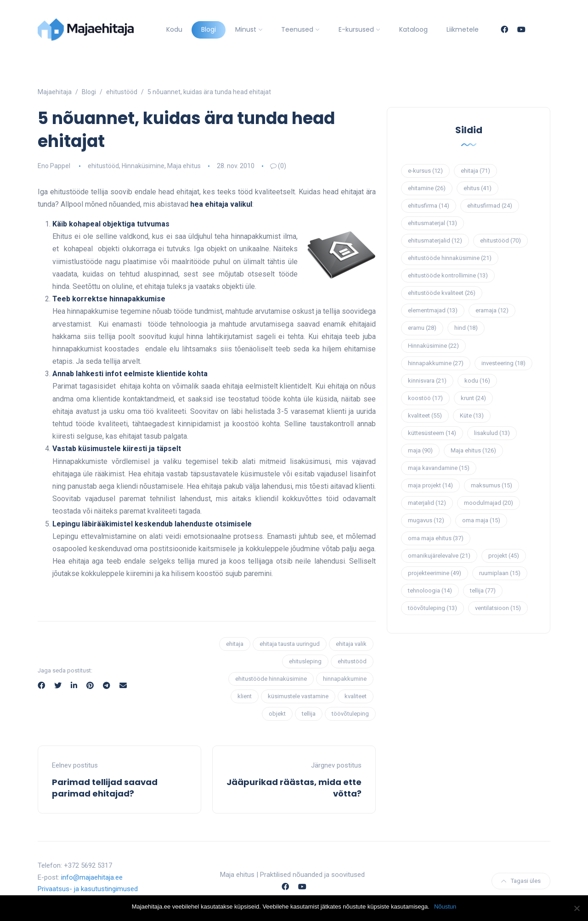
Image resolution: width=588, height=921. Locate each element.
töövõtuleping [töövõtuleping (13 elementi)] (433, 608)
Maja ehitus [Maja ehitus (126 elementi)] (473, 450)
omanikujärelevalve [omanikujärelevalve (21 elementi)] (439, 556)
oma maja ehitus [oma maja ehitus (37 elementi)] (436, 538)
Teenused (297, 29)
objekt (277, 714)
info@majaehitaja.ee (92, 877)
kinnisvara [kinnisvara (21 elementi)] (427, 381)
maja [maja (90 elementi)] (420, 450)
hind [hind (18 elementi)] (466, 328)
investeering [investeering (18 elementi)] (503, 363)
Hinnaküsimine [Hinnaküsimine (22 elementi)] (433, 346)
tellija (309, 714)
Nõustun (445, 907)
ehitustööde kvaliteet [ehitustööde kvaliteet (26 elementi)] (442, 293)
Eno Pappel (54, 166)
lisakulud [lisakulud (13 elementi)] (492, 433)
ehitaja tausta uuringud (290, 644)
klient (245, 696)
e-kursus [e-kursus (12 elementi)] (425, 171)
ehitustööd (103, 166)
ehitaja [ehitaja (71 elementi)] (475, 171)
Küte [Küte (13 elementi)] (472, 415)
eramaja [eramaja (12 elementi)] (492, 310)
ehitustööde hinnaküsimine (271, 679)
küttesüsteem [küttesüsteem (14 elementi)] (432, 433)
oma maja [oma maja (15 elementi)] (481, 520)
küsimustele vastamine (298, 696)
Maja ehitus (184, 166)
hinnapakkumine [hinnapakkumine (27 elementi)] (436, 363)
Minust (246, 29)
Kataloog (413, 29)
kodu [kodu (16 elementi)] (477, 381)
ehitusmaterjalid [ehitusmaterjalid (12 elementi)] (435, 240)
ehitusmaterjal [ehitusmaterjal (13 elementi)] (433, 223)
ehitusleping (305, 661)
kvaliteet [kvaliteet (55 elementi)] (425, 415)
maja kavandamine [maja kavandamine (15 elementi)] (439, 468)
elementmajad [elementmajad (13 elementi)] (433, 310)
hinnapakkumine (345, 679)
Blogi (209, 29)
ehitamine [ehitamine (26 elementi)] (427, 188)
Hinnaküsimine (143, 166)
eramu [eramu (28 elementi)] (422, 328)
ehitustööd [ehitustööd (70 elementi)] (500, 240)
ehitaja (235, 644)
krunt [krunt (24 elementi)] (473, 398)
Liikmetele (463, 29)
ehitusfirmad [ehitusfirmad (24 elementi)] (490, 206)
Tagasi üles (521, 881)
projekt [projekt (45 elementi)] (504, 556)
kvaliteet (356, 696)
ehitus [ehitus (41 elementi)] (478, 188)
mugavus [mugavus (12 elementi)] (426, 520)
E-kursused (356, 29)
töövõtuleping (350, 714)
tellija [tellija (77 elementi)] (483, 590)
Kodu (174, 29)
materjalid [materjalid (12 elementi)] (427, 503)
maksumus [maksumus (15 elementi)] (492, 485)
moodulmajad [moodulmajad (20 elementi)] (489, 503)
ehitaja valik (351, 644)
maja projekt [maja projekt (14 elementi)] (430, 485)
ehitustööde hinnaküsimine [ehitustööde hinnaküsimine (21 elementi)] (450, 258)
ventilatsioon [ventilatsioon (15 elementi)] (498, 608)
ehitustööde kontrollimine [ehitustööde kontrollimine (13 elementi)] (448, 275)
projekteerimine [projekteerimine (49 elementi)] (435, 573)
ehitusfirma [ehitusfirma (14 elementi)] (429, 206)
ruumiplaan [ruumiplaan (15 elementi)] (500, 573)
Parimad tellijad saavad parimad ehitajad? (105, 788)
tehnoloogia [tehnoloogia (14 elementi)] (430, 590)
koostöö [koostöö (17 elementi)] (425, 398)
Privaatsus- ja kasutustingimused (88, 889)
